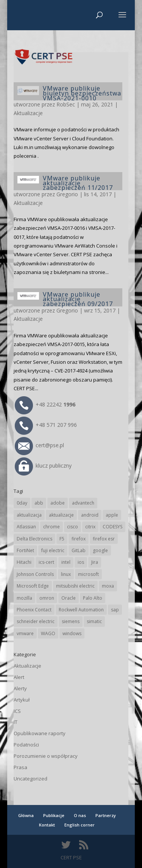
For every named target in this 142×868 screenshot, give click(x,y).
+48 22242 (45, 404)
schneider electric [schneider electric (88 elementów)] (36, 621)
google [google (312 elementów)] (100, 550)
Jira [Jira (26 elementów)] (95, 562)
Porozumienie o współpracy (46, 756)
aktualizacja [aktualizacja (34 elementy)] (29, 515)
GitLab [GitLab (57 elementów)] (79, 550)
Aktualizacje (28, 113)
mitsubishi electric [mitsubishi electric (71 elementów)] (75, 586)
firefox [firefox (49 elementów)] (79, 539)
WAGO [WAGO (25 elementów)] (48, 633)
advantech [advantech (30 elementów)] (83, 503)
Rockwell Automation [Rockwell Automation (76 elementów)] (81, 610)
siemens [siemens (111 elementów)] (71, 621)
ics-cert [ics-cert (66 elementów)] (46, 562)
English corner (80, 825)
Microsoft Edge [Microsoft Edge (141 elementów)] (33, 586)
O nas (80, 815)
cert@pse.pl (39, 445)
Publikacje (54, 815)
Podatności (26, 745)
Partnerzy (106, 815)
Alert (19, 677)
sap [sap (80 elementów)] (115, 610)
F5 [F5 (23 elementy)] (62, 539)
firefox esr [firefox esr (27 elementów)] (104, 539)
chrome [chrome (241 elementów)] (51, 527)
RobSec (66, 104)
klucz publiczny (43, 466)
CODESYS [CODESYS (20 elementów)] (112, 527)
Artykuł (22, 700)
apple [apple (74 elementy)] (112, 515)
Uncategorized (30, 779)
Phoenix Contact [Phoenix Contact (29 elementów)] (34, 610)
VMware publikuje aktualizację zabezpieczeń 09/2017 (78, 299)
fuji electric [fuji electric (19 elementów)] (53, 550)
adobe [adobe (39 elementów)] (58, 503)
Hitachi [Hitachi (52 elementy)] (24, 562)
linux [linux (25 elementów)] (66, 574)
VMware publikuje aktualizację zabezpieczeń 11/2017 (78, 183)
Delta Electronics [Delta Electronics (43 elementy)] (34, 539)
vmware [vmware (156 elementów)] (25, 633)
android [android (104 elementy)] (90, 515)
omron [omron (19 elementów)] (47, 598)
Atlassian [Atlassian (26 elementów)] (26, 527)
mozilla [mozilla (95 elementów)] (24, 598)
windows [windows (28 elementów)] (72, 633)
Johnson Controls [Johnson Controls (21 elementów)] (35, 574)
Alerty (20, 688)
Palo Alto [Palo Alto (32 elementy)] (93, 598)
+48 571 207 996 (46, 425)
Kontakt (47, 825)
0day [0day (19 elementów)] (22, 503)
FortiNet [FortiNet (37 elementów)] (25, 550)
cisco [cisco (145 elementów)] (73, 527)
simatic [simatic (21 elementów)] (94, 621)
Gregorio (67, 194)
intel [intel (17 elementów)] (66, 562)
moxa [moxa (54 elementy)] (108, 586)
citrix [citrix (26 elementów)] (90, 527)
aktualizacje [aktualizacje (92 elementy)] (61, 515)
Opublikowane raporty (40, 733)
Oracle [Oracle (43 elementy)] (69, 598)
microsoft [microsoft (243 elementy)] (88, 574)
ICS (17, 711)
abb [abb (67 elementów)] (39, 503)
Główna (26, 815)
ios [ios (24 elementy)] (81, 562)
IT (16, 722)
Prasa (20, 767)
